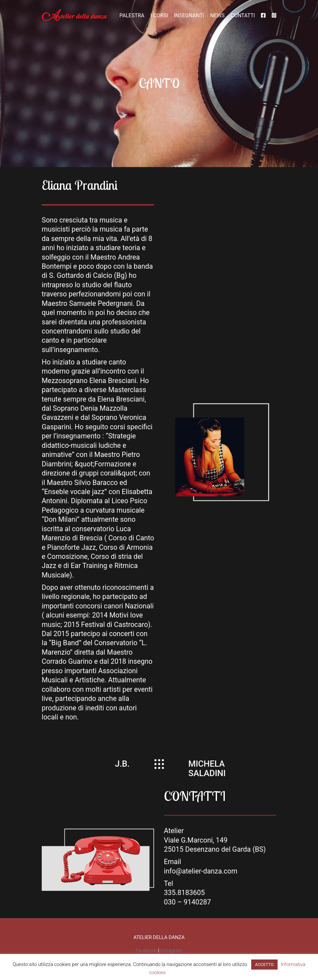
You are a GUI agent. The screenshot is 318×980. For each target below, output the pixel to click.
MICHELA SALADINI (207, 768)
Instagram (171, 950)
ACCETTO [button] (264, 965)
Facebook (146, 950)
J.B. (122, 764)
